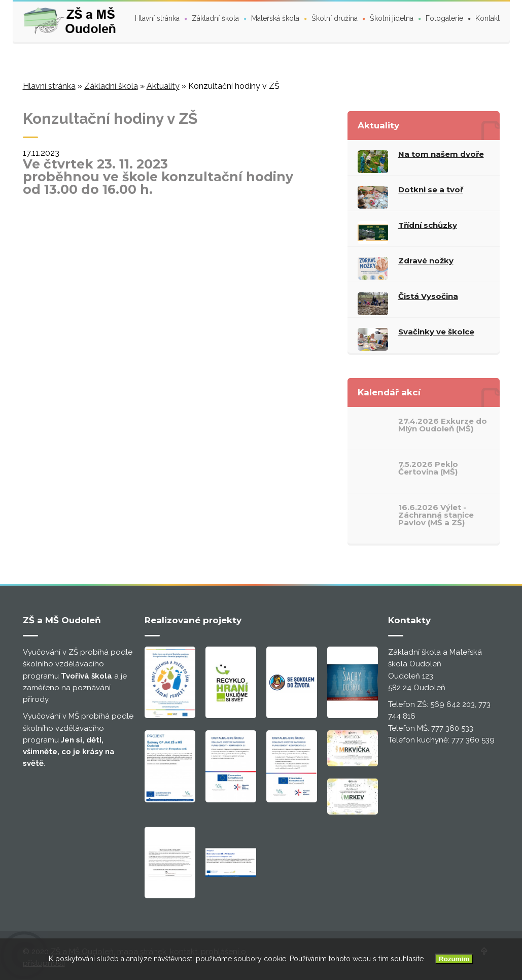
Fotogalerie (444, 18)
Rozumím (454, 959)
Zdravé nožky (426, 261)
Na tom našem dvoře (441, 154)
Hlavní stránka (157, 18)
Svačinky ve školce (436, 332)
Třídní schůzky (428, 225)
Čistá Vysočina (428, 296)
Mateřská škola (275, 18)
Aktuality (163, 86)
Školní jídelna (392, 18)
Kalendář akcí (389, 392)
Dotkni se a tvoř (431, 190)
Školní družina (335, 18)
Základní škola (215, 18)
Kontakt (488, 18)
